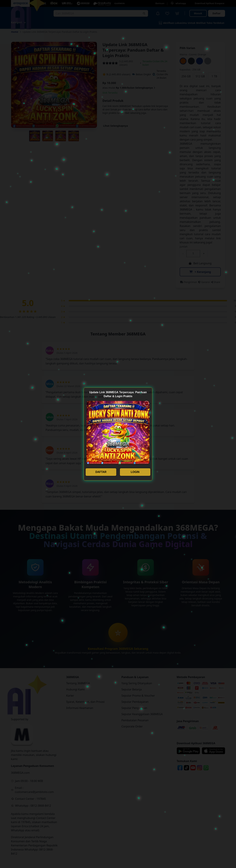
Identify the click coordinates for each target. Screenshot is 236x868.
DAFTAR (101, 472)
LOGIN (135, 472)
